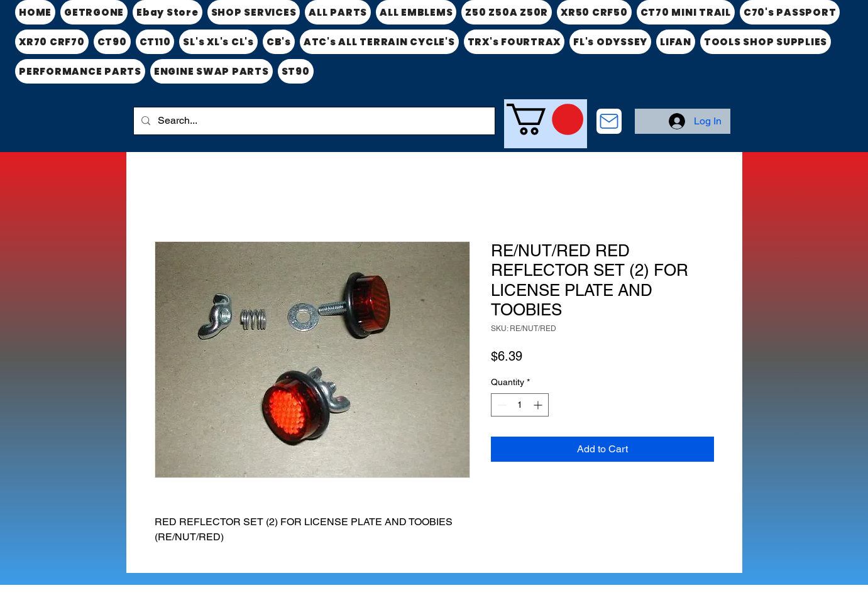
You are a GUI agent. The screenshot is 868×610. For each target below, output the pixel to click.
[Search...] (313, 121)
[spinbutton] (520, 405)
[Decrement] (501, 405)
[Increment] (539, 405)
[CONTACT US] (609, 121)
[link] (545, 119)
